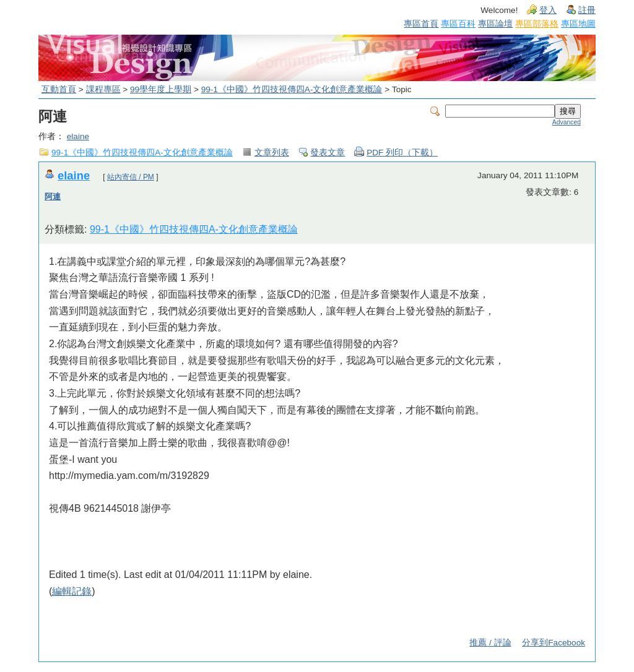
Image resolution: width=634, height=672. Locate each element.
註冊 (587, 10)
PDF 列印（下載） (402, 153)
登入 (548, 10)
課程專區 (103, 89)
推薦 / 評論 (490, 643)
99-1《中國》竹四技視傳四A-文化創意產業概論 (292, 89)
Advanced (567, 122)
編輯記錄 (72, 591)
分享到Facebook (554, 643)
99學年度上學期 (161, 89)
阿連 (53, 196)
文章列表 (272, 153)
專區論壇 (495, 24)
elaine (78, 136)
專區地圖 (578, 24)
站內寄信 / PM (131, 177)
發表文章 (328, 153)
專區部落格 (537, 24)
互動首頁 (59, 89)
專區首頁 (421, 24)
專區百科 (458, 24)
